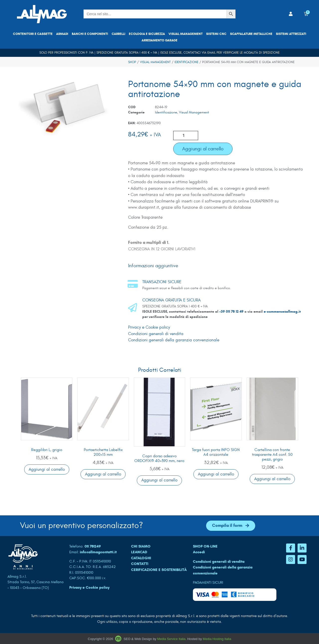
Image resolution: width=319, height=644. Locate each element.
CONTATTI (140, 564)
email (211, 53)
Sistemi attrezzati (291, 34)
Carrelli (119, 34)
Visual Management (186, 34)
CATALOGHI (141, 558)
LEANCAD (139, 552)
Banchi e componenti (90, 34)
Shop (132, 62)
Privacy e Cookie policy (149, 327)
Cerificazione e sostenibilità (159, 570)
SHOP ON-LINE (205, 546)
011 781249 (93, 546)
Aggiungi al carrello (203, 149)
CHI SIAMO (141, 546)
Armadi (62, 34)
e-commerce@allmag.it (282, 312)
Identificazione (186, 62)
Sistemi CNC (216, 34)
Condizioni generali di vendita (156, 334)
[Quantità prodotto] (186, 136)
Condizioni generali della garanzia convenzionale (174, 340)
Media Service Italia (171, 639)
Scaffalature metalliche (251, 34)
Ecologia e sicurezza (147, 34)
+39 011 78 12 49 (232, 312)
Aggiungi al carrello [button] (47, 469)
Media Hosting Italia (217, 639)
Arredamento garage (159, 40)
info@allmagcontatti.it (98, 552)
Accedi (199, 552)
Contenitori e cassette (33, 34)
